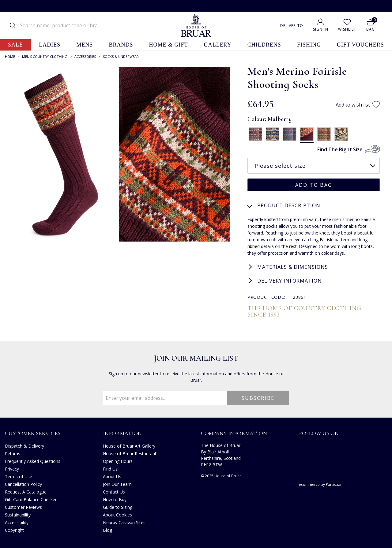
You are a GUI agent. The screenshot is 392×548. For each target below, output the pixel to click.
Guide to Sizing (118, 507)
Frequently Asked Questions (33, 461)
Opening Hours (118, 461)
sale (15, 45)
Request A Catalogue (26, 491)
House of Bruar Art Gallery (129, 445)
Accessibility (17, 522)
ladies (50, 45)
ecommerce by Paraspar (320, 484)
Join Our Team (117, 484)
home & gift (169, 45)
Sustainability (18, 514)
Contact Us (114, 491)
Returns (13, 453)
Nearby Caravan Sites (124, 522)
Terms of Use (19, 476)
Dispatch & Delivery (24, 445)
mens (85, 45)
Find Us (110, 468)
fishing (309, 45)
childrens (264, 45)
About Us (112, 476)
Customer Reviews (23, 507)
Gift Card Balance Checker (31, 499)
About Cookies (117, 514)
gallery (218, 45)
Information (122, 433)
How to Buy (115, 499)
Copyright (14, 529)
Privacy (12, 468)
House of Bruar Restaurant (130, 453)
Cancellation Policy (23, 484)
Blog (107, 529)
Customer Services (33, 433)
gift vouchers (360, 45)
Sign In (321, 29)
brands (121, 45)
